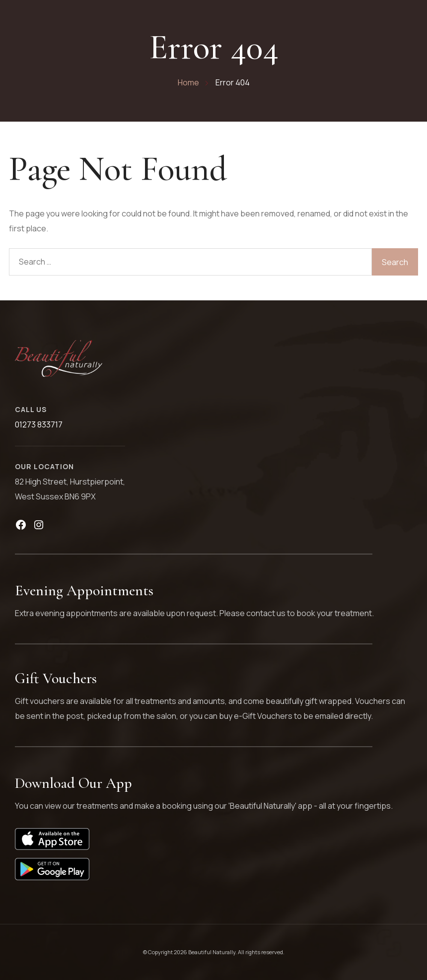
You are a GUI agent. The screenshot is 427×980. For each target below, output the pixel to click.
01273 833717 (39, 424)
